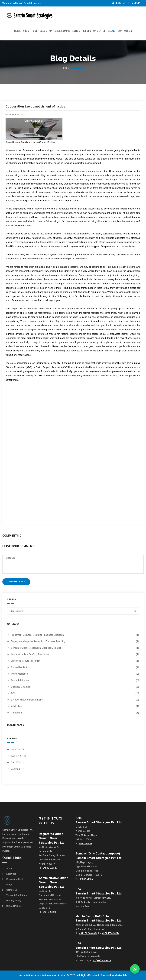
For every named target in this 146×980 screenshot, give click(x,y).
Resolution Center (94, 31)
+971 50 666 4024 (88, 933)
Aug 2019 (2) (18, 756)
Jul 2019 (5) (18, 750)
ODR (35, 31)
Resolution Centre (16, 879)
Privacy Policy (14, 901)
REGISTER (119, 3)
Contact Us (125, 31)
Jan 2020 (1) (18, 769)
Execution (46, 31)
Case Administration (67, 31)
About (27, 31)
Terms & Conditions (17, 895)
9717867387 (86, 844)
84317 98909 (49, 912)
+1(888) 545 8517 (102, 961)
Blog (65, 68)
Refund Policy (14, 906)
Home (17, 31)
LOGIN (136, 3)
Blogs (112, 31)
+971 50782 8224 (111, 933)
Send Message (16, 582)
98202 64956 (86, 879)
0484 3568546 (50, 868)
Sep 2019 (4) (18, 762)
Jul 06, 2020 (12, 114)
